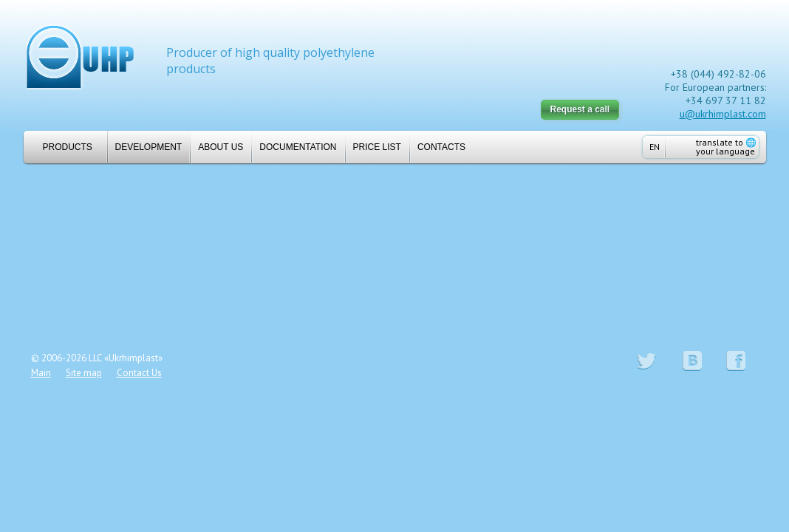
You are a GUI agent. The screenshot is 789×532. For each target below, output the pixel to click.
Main (41, 373)
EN (655, 147)
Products (62, 147)
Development (149, 147)
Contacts (441, 147)
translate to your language (726, 147)
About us (221, 147)
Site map (84, 373)
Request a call (580, 109)
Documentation (298, 147)
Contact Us (139, 373)
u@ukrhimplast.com (723, 114)
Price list (377, 147)
